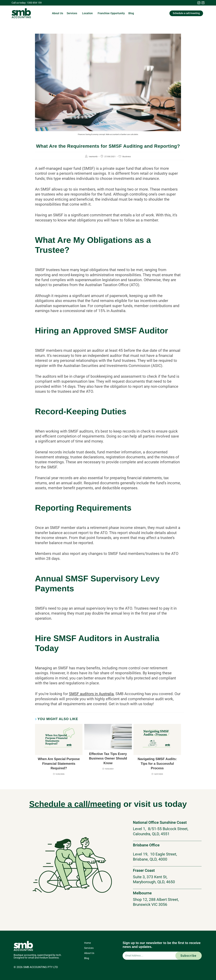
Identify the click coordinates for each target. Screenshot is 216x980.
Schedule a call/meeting (75, 804)
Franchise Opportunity (111, 13)
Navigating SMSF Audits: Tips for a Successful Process (157, 764)
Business (127, 157)
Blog (131, 13)
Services (73, 13)
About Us (58, 13)
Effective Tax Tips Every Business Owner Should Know (108, 758)
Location (88, 13)
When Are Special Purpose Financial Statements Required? (59, 764)
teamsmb (93, 157)
